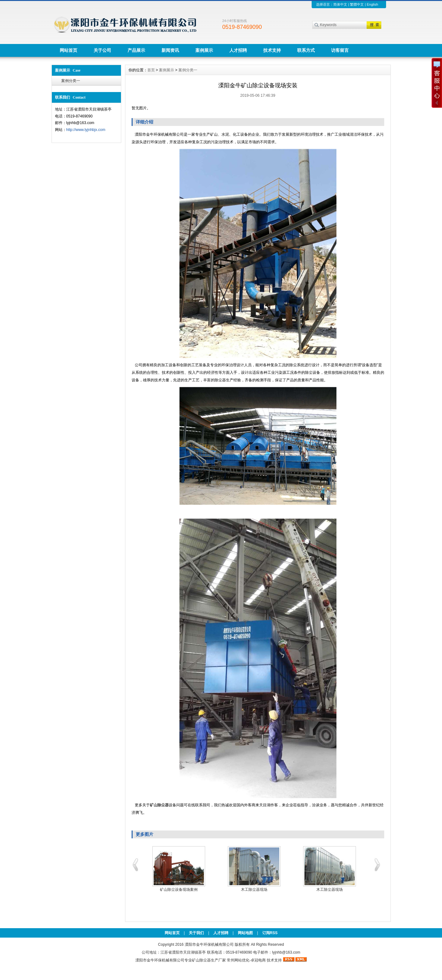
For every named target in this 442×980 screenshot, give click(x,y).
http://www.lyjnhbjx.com (86, 130)
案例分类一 (71, 81)
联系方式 (306, 50)
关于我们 (196, 933)
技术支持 (272, 50)
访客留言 (340, 50)
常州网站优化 (238, 960)
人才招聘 (238, 50)
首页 (151, 70)
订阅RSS (270, 933)
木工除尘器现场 (254, 890)
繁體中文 (357, 4)
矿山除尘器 (201, 960)
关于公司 (102, 50)
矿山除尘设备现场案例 (179, 890)
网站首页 (68, 50)
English (372, 4)
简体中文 (340, 4)
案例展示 (204, 50)
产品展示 (136, 50)
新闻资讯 (170, 50)
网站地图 (245, 933)
